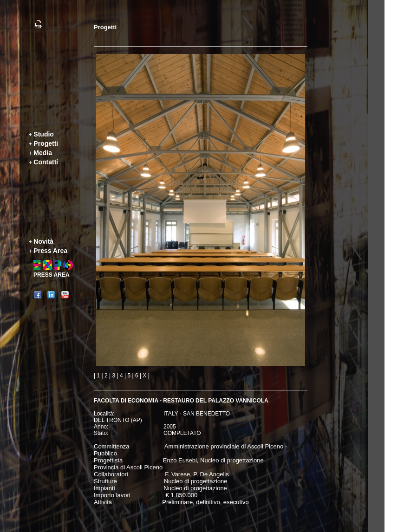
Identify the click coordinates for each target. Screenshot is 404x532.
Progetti (46, 143)
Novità (43, 241)
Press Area (50, 251)
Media (43, 153)
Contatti (46, 162)
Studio (44, 134)
